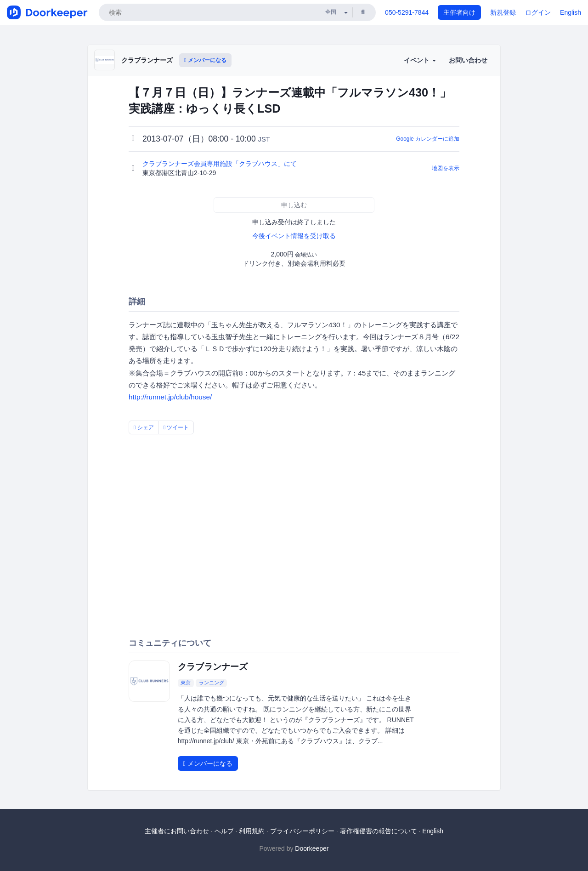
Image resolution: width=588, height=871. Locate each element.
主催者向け (459, 12)
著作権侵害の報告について (379, 831)
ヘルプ (224, 831)
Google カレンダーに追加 (428, 139)
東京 (186, 683)
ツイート (176, 427)
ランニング (212, 683)
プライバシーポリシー (302, 831)
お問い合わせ (468, 60)
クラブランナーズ (147, 60)
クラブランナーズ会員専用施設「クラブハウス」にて (220, 164)
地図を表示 (446, 168)
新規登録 (503, 12)
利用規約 (252, 831)
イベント (420, 60)
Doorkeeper (312, 848)
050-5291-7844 (407, 12)
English (571, 12)
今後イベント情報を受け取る (294, 236)
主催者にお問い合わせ (177, 831)
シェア (144, 427)
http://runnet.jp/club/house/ (170, 397)
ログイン (538, 12)
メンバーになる (205, 60)
